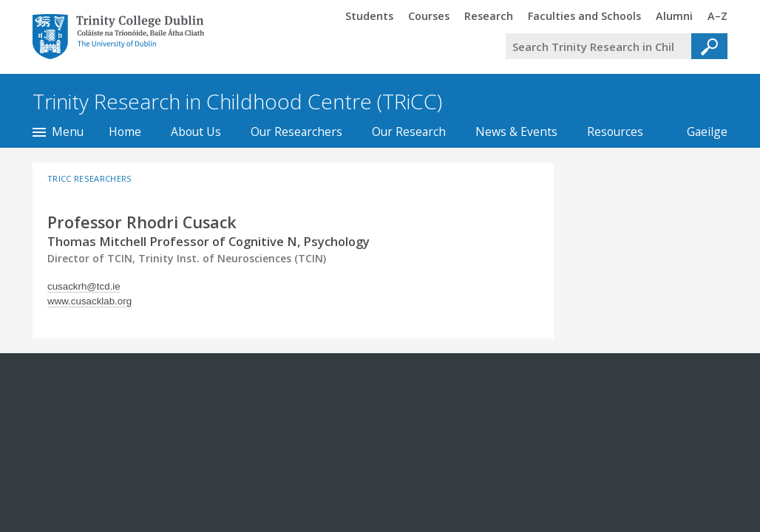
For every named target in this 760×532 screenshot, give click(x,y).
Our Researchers (296, 132)
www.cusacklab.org (89, 301)
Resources (615, 132)
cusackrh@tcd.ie (84, 286)
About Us (196, 132)
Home (125, 132)
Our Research (409, 132)
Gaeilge (700, 132)
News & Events (516, 132)
